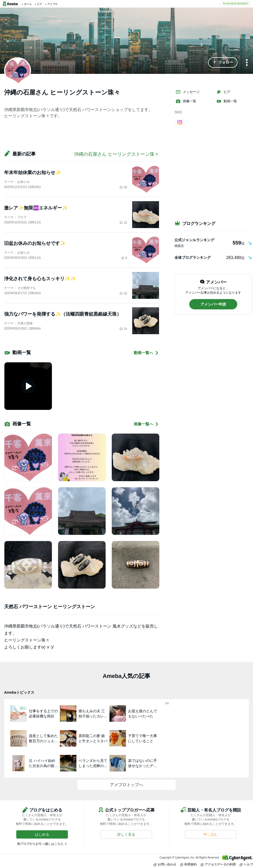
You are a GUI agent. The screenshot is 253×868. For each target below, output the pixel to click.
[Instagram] (180, 122)
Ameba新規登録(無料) (236, 3)
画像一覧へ (146, 424)
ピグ (223, 92)
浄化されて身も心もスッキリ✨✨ (40, 279)
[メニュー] (247, 63)
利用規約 (188, 864)
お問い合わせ (165, 864)
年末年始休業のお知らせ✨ (33, 173)
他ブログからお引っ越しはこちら (40, 844)
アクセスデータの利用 (218, 864)
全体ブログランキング (193, 257)
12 (123, 223)
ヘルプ (246, 864)
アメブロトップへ (126, 785)
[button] (223, 62)
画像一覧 (186, 101)
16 (123, 187)
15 (123, 293)
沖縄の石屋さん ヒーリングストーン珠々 (117, 154)
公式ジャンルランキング (194, 240)
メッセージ (188, 92)
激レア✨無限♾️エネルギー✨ (36, 208)
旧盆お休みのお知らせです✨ (35, 243)
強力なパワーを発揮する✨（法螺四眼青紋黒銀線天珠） (63, 314)
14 (123, 329)
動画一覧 (227, 101)
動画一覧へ (146, 353)
